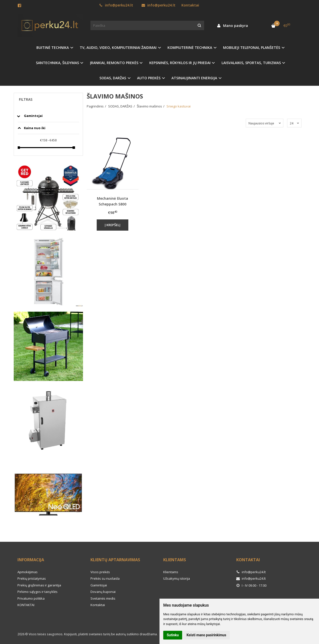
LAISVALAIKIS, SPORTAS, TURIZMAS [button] (251, 63)
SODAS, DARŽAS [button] (113, 78)
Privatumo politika (31, 598)
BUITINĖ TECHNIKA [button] (53, 47)
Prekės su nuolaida (105, 578)
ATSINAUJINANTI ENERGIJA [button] (194, 78)
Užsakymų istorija (177, 578)
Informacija (31, 560)
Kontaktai (190, 5)
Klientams (175, 560)
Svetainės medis (103, 598)
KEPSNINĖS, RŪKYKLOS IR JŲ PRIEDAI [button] (180, 63)
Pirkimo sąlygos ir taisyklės (38, 592)
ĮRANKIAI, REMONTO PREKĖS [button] (114, 63)
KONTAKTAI (26, 605)
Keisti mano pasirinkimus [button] (206, 635)
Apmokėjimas (28, 572)
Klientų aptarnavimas (115, 560)
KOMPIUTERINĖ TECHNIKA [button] (190, 47)
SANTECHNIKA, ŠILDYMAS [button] (57, 63)
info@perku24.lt (116, 5)
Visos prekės (100, 572)
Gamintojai (99, 585)
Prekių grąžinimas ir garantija (39, 585)
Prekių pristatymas (32, 578)
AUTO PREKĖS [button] (149, 78)
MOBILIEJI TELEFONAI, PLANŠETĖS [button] (252, 47)
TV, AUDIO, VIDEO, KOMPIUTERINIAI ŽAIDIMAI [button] (118, 47)
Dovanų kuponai (103, 592)
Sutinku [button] (173, 635)
